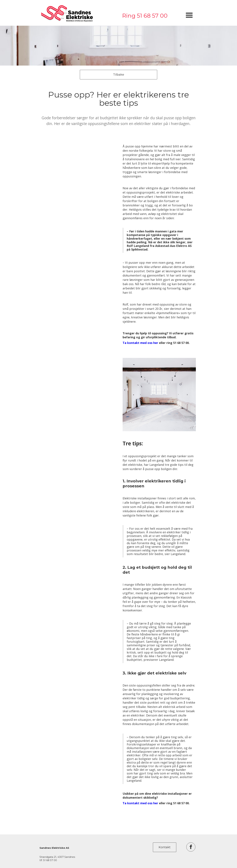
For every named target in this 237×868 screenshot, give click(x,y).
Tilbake (119, 75)
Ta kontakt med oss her (140, 343)
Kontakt (165, 847)
